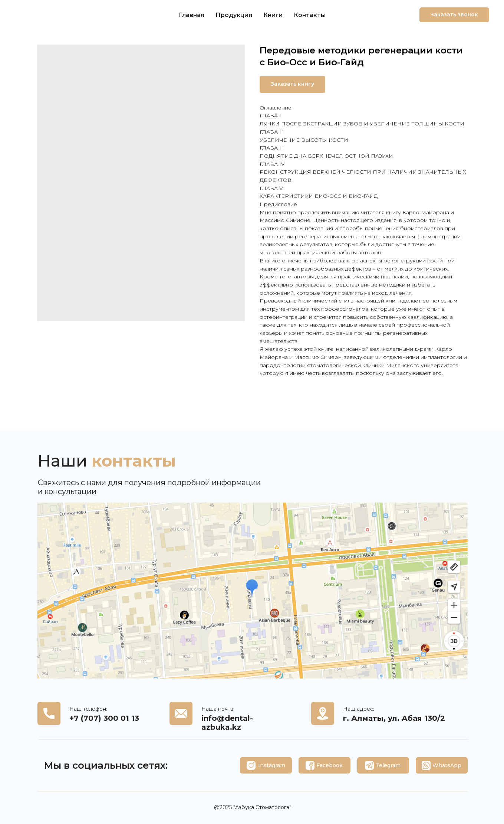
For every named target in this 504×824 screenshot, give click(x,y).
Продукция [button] (234, 15)
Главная (192, 15)
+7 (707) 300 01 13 (104, 718)
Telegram (388, 765)
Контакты (310, 15)
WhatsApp (447, 765)
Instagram (272, 765)
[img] (251, 765)
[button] (454, 15)
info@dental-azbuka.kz (227, 723)
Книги (273, 15)
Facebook (330, 765)
